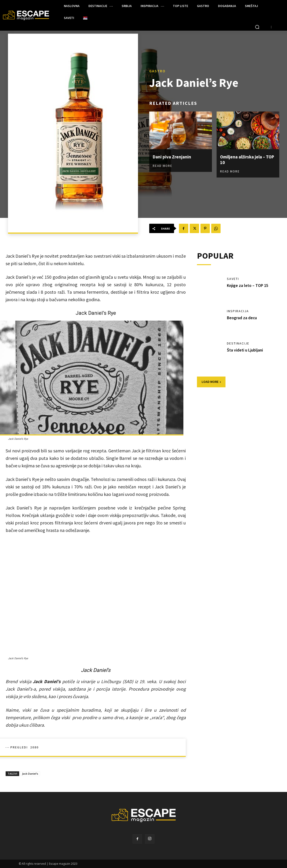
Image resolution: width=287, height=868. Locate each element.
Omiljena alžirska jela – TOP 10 (244, 159)
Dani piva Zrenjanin (173, 156)
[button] (257, 27)
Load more (211, 382)
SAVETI (233, 279)
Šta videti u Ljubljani (245, 350)
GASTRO (157, 71)
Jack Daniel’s (30, 774)
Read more (163, 166)
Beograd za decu (242, 318)
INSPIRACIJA (238, 311)
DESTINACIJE (238, 343)
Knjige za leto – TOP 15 (248, 285)
